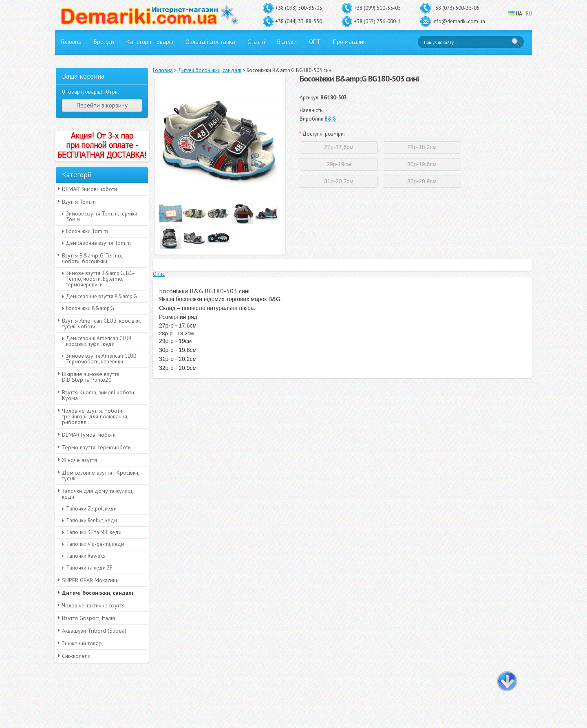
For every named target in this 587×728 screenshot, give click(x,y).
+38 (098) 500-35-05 (299, 8)
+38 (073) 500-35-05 (456, 8)
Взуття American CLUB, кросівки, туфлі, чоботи (102, 323)
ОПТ (315, 42)
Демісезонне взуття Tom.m (98, 243)
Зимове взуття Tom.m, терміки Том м (102, 217)
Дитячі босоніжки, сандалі (98, 593)
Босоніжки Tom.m (87, 231)
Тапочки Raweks (86, 556)
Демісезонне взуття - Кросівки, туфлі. (101, 475)
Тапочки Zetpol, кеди (91, 509)
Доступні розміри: (322, 134)
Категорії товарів (150, 42)
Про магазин (350, 42)
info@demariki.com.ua (459, 21)
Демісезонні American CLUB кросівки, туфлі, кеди (99, 341)
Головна (71, 42)
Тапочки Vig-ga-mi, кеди (95, 544)
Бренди (104, 42)
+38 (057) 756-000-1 (377, 21)
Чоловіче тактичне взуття (93, 605)
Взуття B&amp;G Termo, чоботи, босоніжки (92, 258)
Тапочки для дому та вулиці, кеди (98, 494)
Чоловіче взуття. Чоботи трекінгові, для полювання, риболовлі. (95, 416)
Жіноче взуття (79, 460)
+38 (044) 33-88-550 (299, 21)
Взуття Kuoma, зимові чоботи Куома (98, 395)
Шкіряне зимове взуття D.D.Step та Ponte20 (91, 377)
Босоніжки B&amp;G (90, 308)
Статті (256, 42)
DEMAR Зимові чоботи (89, 189)
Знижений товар (82, 643)
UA (519, 14)
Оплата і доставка (210, 42)
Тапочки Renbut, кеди (92, 520)
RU (529, 14)
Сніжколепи (76, 656)
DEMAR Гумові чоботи (89, 435)
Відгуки (287, 42)
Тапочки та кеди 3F (89, 568)
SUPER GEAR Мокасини (90, 580)
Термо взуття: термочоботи (96, 447)
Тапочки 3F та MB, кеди (94, 532)
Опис (159, 274)
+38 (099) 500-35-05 (377, 8)
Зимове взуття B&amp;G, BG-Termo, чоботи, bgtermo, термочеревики (100, 279)
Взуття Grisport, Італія (88, 618)
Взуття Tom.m (79, 202)
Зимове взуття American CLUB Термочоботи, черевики (101, 359)
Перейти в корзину (102, 105)
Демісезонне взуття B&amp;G (102, 296)
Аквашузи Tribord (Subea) (94, 631)
